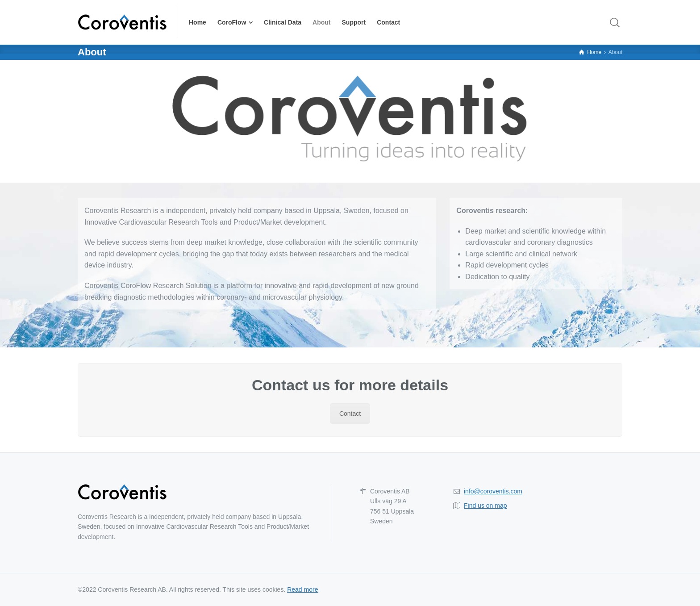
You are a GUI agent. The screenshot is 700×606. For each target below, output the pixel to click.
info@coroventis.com (493, 491)
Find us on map (485, 506)
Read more (302, 589)
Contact (350, 414)
